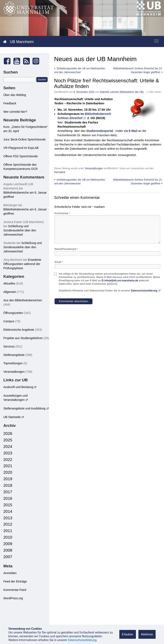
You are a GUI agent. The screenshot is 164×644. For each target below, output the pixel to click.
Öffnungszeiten (13, 313)
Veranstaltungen (94, 168)
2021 (8, 466)
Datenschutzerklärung (144, 291)
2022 (8, 460)
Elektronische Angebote (19, 330)
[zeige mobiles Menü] (156, 41)
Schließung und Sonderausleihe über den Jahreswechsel (20, 230)
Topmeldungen (13, 363)
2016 (8, 498)
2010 (8, 537)
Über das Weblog (15, 95)
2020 (8, 472)
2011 (8, 531)
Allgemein (10, 292)
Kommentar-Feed (15, 590)
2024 (8, 447)
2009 (8, 544)
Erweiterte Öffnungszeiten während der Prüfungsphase (22, 264)
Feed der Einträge (15, 581)
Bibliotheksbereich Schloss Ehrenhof (84, 116)
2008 (8, 550)
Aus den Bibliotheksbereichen (23, 300)
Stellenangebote (14, 355)
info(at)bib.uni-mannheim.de (121, 281)
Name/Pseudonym (66, 249)
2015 (8, 505)
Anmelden (10, 573)
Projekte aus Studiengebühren (23, 338)
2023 (8, 453)
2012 (8, 524)
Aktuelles (9, 283)
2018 (8, 485)
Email (59, 262)
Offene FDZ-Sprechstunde (21, 156)
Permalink (60, 172)
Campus (9, 321)
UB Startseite (12, 417)
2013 (8, 518)
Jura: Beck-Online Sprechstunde (25, 139)
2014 (8, 511)
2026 (8, 433)
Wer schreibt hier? (15, 112)
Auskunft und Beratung (18, 387)
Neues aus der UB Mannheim (95, 59)
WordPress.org (13, 598)
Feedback (10, 103)
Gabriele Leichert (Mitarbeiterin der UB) (122, 92)
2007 (8, 557)
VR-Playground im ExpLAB (21, 148)
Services (9, 346)
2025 (8, 440)
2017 (8, 492)
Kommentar (62, 213)
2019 (8, 479)
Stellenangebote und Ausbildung (24, 408)
